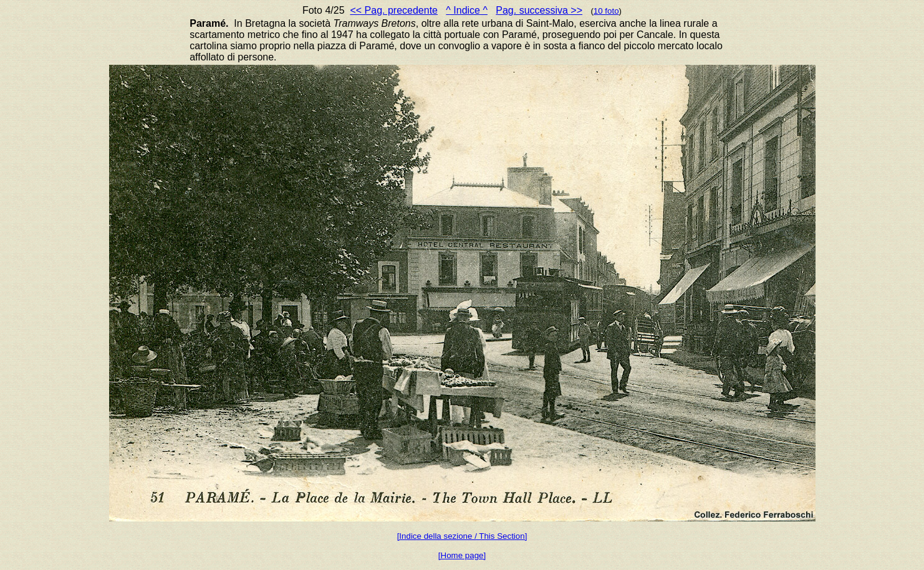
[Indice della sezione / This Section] (462, 536)
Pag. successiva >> (539, 10)
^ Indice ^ (467, 10)
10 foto (606, 11)
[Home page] (462, 555)
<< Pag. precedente (394, 10)
